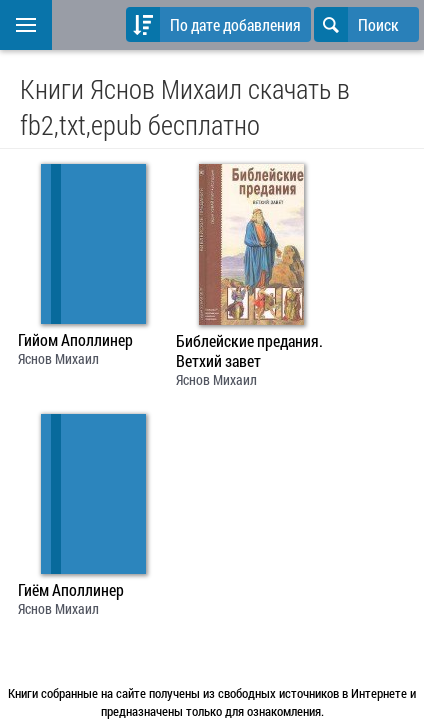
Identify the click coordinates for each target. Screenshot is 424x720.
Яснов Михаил (58, 358)
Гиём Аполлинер (71, 590)
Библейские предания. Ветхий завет (249, 351)
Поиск (356, 24)
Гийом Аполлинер (75, 340)
